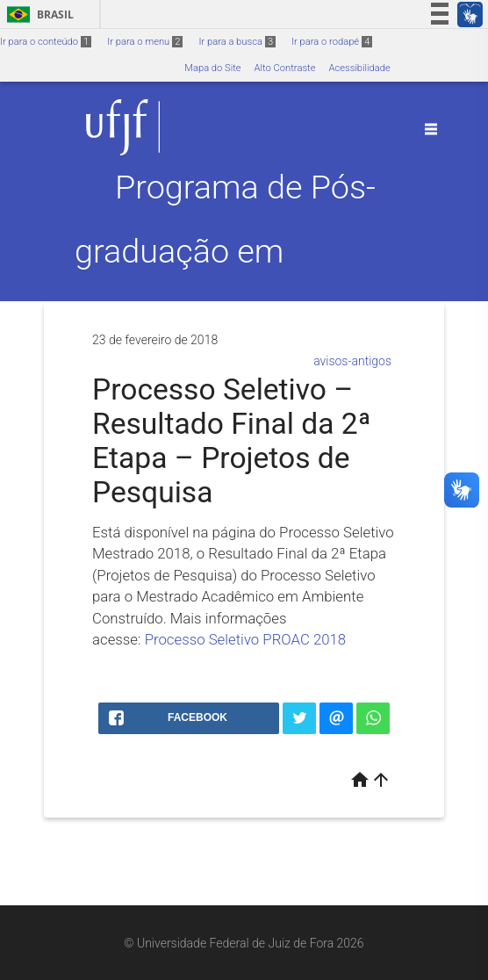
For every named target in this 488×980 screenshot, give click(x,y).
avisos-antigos (352, 361)
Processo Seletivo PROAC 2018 (246, 639)
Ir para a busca (237, 42)
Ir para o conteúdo (46, 42)
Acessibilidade (359, 68)
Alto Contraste (285, 68)
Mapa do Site (212, 68)
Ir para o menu (145, 42)
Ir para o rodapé (332, 42)
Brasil (37, 14)
